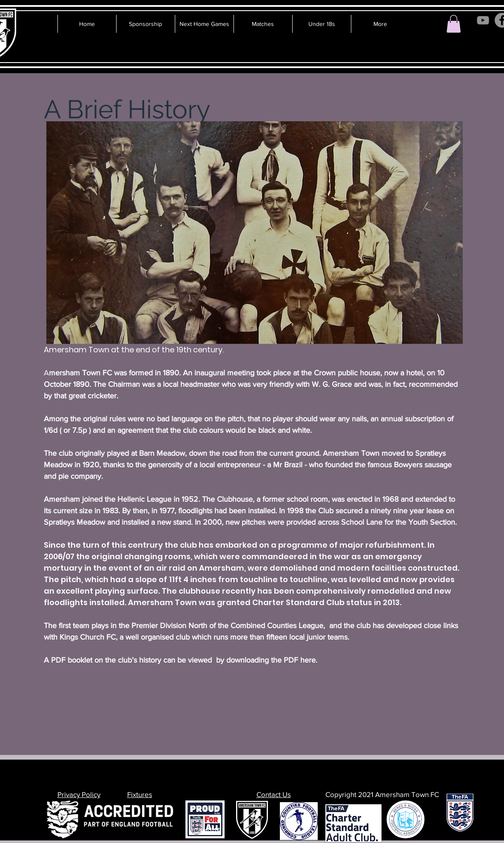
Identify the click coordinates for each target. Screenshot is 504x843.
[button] (454, 24)
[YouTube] (483, 20)
